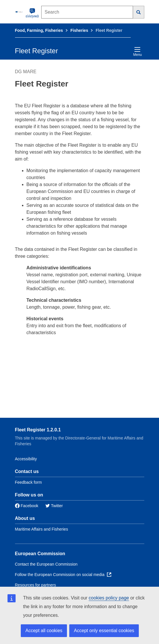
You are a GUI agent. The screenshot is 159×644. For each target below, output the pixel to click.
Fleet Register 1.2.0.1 (38, 430)
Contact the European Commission (46, 564)
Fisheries (79, 30)
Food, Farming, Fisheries (39, 30)
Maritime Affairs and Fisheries (42, 529)
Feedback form (28, 482)
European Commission (40, 554)
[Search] (139, 12)
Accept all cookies (44, 631)
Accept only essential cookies (104, 631)
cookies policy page (109, 598)
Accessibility (26, 459)
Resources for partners (35, 585)
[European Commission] (19, 12)
